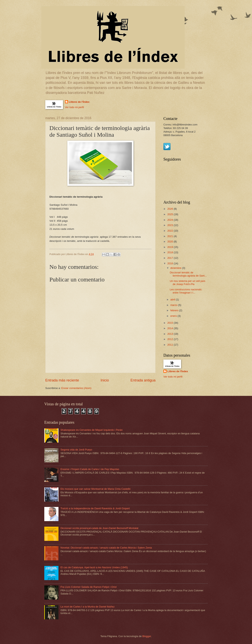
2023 (170, 225)
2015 (170, 323)
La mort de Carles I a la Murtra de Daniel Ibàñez (88, 607)
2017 (170, 258)
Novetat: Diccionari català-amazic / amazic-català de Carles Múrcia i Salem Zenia (106, 548)
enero (174, 316)
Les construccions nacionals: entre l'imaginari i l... (186, 291)
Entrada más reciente (62, 380)
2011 (170, 345)
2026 (170, 209)
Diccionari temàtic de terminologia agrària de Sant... (188, 274)
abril (173, 300)
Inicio (105, 380)
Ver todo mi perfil (75, 107)
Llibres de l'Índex (79, 102)
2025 (170, 214)
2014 (170, 328)
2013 (170, 334)
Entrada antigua (143, 380)
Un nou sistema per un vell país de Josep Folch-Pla (187, 282)
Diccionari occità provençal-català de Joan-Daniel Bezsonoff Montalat (99, 528)
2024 (170, 220)
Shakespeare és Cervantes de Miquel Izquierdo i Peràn (92, 430)
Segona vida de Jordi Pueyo (76, 450)
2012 (170, 339)
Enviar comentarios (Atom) (76, 388)
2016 (170, 263)
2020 (170, 242)
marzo (174, 305)
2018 (170, 252)
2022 (170, 231)
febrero (175, 310)
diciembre (176, 268)
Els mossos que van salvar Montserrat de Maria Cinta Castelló (95, 489)
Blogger (147, 636)
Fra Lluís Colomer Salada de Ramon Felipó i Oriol (88, 587)
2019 (170, 247)
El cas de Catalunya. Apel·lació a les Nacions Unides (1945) (94, 567)
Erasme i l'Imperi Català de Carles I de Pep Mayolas (90, 469)
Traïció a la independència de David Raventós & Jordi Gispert (95, 508)
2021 (170, 236)
